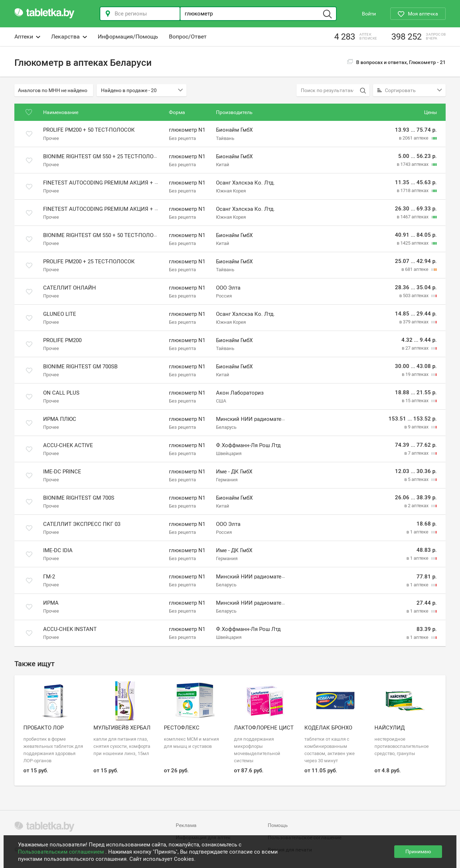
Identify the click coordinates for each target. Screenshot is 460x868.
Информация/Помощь (128, 37)
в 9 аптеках (417, 427)
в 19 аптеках (416, 374)
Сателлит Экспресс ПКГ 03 (82, 524)
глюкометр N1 (187, 130)
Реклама (186, 825)
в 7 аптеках (417, 453)
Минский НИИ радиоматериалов (258, 419)
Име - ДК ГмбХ (234, 472)
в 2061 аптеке (414, 138)
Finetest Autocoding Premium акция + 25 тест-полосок (122, 183)
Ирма (51, 603)
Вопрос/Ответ (188, 37)
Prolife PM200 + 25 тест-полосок (89, 262)
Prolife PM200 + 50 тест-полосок (89, 130)
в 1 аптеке (418, 532)
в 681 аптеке (415, 269)
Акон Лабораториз (240, 393)
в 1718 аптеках (413, 190)
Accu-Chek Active (68, 445)
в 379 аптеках (414, 322)
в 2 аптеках (417, 506)
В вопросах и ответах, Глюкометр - (396, 62)
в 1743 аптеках (413, 164)
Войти (369, 14)
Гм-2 (49, 577)
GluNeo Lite (60, 314)
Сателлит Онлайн (70, 288)
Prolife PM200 (62, 340)
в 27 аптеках (416, 348)
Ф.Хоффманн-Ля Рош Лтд (248, 445)
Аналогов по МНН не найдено (53, 90)
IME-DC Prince (62, 472)
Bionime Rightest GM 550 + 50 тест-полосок (104, 235)
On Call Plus (61, 393)
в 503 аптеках (414, 296)
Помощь (278, 825)
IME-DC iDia (58, 550)
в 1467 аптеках (413, 217)
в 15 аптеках (416, 401)
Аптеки (27, 37)
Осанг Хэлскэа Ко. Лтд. (245, 183)
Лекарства (69, 37)
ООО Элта (228, 288)
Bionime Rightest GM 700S (79, 498)
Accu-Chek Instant (70, 629)
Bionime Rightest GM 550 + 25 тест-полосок (104, 156)
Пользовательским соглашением (62, 852)
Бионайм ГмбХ (234, 130)
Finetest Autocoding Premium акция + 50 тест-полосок (122, 209)
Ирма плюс (60, 419)
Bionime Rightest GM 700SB (80, 367)
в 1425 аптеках (413, 243)
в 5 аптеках (417, 479)
